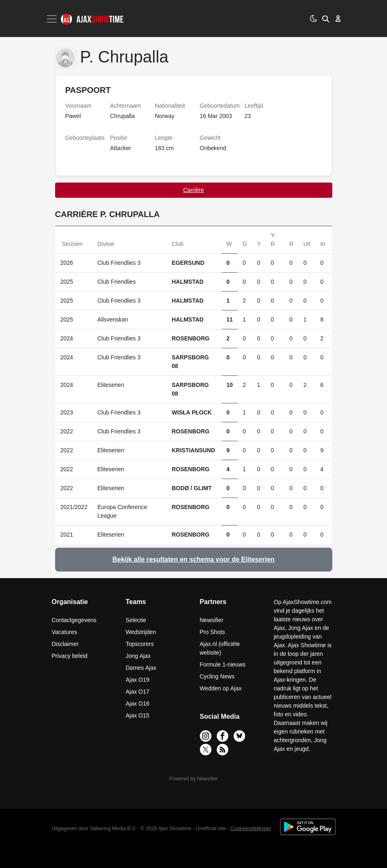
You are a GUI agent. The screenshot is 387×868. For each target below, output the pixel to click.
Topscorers (140, 644)
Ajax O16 (138, 704)
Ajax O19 (138, 680)
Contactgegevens (74, 620)
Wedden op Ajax (221, 688)
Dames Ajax (141, 668)
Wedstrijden (141, 632)
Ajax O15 (138, 715)
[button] (326, 19)
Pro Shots (212, 632)
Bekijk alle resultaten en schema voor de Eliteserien (194, 559)
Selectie (136, 620)
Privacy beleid (70, 656)
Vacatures (65, 632)
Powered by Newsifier (193, 779)
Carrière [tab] (193, 190)
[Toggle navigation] (53, 19)
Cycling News (217, 676)
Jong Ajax (138, 656)
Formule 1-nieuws (223, 664)
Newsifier (212, 620)
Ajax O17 (138, 692)
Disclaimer (65, 644)
